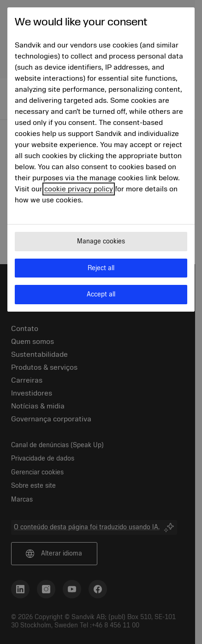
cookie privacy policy (79, 189)
